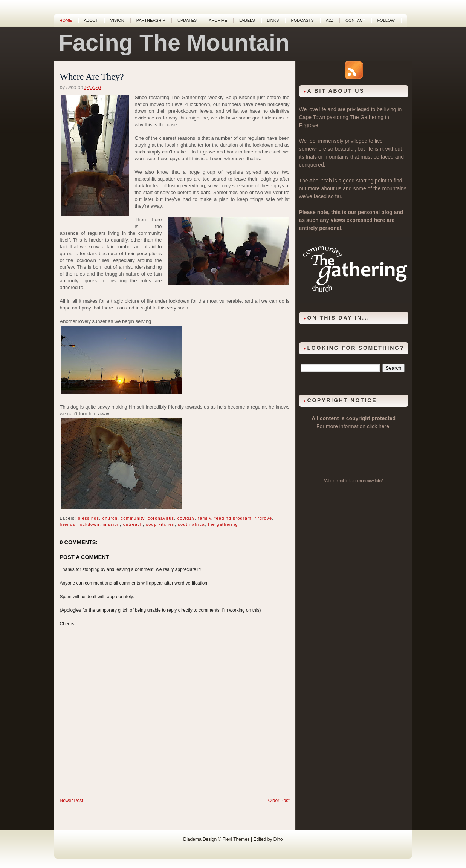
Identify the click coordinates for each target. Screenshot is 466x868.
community (133, 518)
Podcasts (302, 20)
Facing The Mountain (174, 43)
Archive (218, 20)
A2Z (330, 20)
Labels (247, 20)
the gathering (223, 524)
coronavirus (161, 518)
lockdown (89, 524)
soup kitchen (160, 524)
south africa (191, 524)
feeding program (233, 518)
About (91, 20)
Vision (117, 20)
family (205, 518)
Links (273, 20)
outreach (133, 524)
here (384, 426)
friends (68, 524)
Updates (187, 20)
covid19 (186, 518)
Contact (355, 20)
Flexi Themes (236, 839)
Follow (386, 20)
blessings (89, 518)
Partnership (151, 20)
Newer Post (72, 801)
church (110, 518)
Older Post (279, 801)
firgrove (263, 518)
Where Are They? (92, 77)
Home (66, 20)
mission (111, 524)
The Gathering (367, 117)
